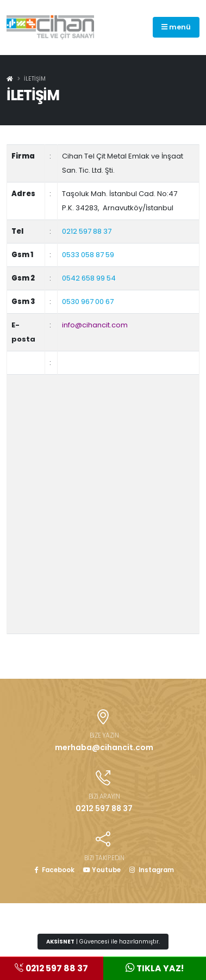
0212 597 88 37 (87, 231)
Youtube (102, 870)
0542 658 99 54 (89, 278)
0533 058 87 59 (88, 255)
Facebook (54, 870)
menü (176, 27)
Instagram (152, 870)
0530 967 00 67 (88, 302)
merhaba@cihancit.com (104, 747)
